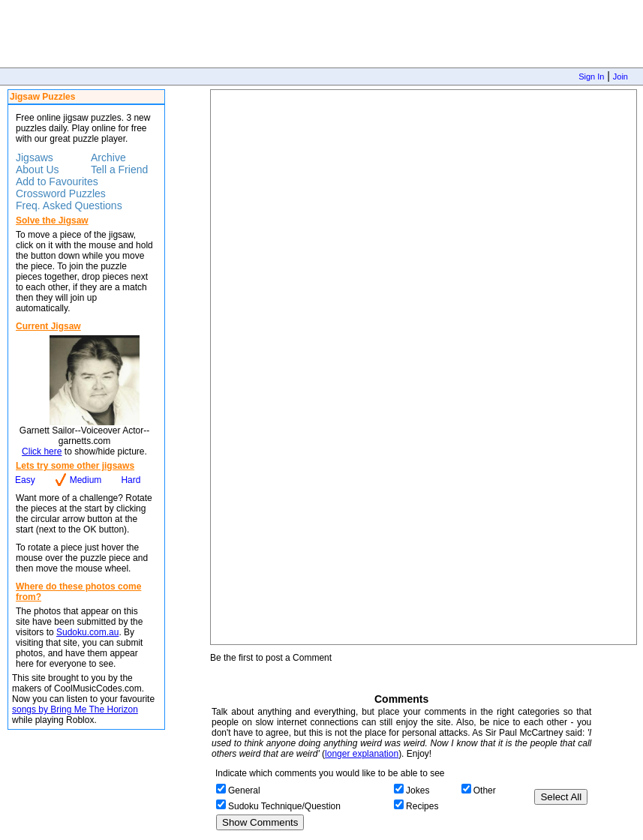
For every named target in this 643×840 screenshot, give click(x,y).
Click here (42, 451)
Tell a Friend (119, 169)
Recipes (422, 806)
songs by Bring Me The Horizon (75, 709)
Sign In (591, 76)
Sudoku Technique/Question (284, 806)
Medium (86, 480)
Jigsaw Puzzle (424, 367)
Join (620, 76)
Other (485, 790)
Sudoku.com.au (87, 632)
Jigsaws (35, 157)
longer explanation (362, 754)
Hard (131, 480)
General (244, 790)
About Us (38, 169)
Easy (25, 480)
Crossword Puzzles (61, 193)
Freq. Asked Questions (69, 205)
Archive (108, 157)
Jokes (418, 790)
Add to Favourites (57, 181)
